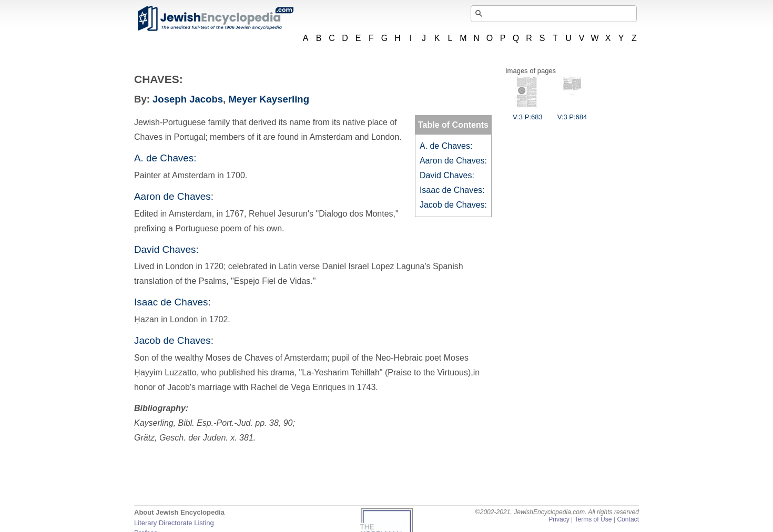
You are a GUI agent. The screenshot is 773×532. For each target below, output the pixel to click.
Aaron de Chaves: (453, 161)
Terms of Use (593, 519)
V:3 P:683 (528, 113)
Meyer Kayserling (269, 99)
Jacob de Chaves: (453, 205)
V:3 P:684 (572, 113)
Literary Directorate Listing (174, 523)
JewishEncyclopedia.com (215, 18)
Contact (628, 519)
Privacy (559, 519)
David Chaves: (447, 175)
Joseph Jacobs (188, 99)
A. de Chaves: (446, 146)
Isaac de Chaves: (452, 190)
